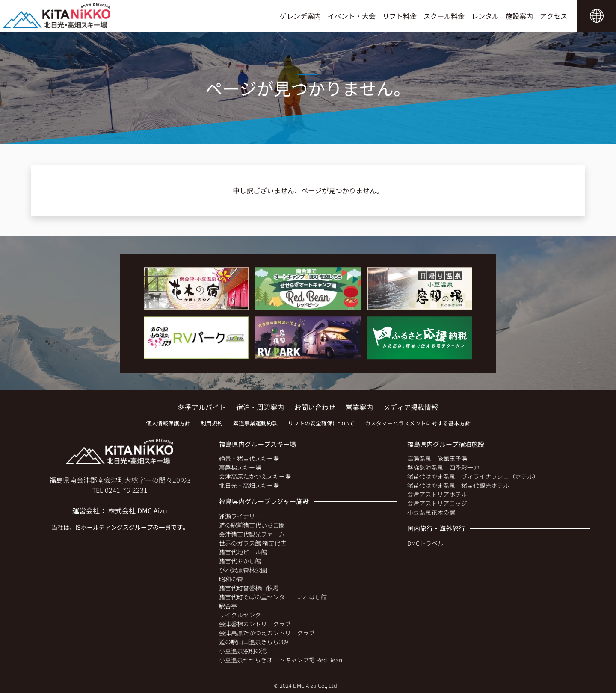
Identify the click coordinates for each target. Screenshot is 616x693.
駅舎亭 (228, 606)
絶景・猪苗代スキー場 (249, 458)
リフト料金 (400, 16)
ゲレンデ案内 (300, 16)
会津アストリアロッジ (437, 503)
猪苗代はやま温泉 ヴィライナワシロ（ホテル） (473, 476)
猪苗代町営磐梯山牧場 (249, 588)
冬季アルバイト (202, 407)
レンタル (485, 16)
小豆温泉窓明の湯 (243, 651)
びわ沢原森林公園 (243, 570)
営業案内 (359, 407)
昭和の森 (231, 579)
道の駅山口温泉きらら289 (253, 642)
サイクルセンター (243, 615)
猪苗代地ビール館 (243, 552)
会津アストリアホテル (437, 494)
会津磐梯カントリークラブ (255, 624)
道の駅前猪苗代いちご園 (252, 525)
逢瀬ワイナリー (240, 516)
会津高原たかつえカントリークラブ (267, 633)
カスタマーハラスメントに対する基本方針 (418, 423)
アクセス (554, 16)
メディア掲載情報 (411, 407)
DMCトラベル (425, 543)
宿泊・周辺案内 (260, 407)
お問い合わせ (315, 407)
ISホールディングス (102, 527)
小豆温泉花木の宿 (431, 512)
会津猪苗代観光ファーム (252, 534)
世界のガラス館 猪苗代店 (253, 543)
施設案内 (519, 16)
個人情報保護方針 (168, 423)
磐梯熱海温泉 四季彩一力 (443, 467)
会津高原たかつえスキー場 (255, 476)
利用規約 (212, 423)
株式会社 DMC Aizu (138, 510)
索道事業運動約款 (255, 423)
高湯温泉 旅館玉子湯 (437, 458)
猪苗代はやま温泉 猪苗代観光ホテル (458, 485)
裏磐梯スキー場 (240, 467)
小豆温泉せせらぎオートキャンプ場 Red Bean (281, 660)
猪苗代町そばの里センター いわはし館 (273, 597)
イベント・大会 (352, 16)
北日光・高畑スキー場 (249, 485)
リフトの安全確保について (321, 423)
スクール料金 (444, 16)
